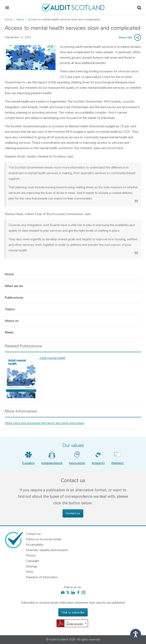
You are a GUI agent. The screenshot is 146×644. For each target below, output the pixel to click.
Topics (10, 309)
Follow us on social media (43, 539)
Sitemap (31, 566)
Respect (118, 463)
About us (12, 321)
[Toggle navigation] (7, 8)
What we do (14, 286)
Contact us (73, 513)
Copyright (32, 561)
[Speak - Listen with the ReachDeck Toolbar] (136, 634)
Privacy (31, 555)
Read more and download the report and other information (45, 423)
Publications (14, 297)
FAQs (30, 572)
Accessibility (35, 544)
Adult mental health (52, 358)
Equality (29, 463)
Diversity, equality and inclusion (47, 550)
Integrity (98, 463)
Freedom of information (42, 577)
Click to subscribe (73, 612)
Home (9, 19)
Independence (52, 463)
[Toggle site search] (139, 7)
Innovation (77, 463)
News (20, 19)
